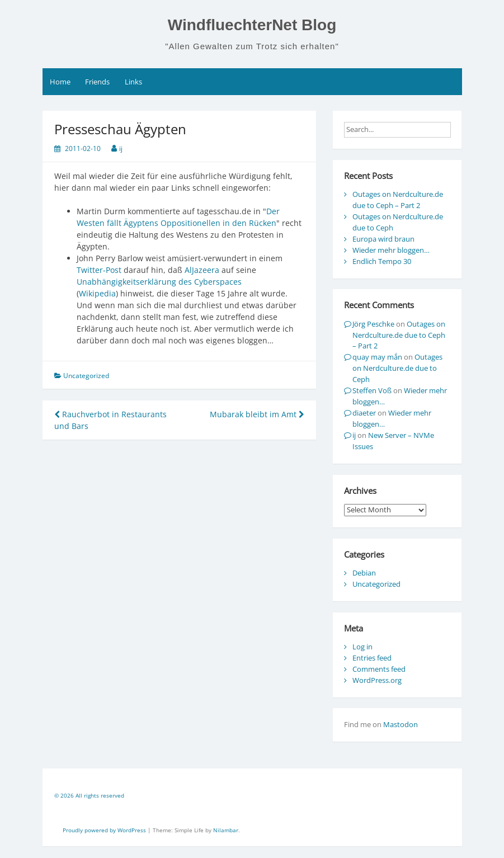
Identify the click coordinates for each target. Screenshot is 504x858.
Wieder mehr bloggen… (391, 250)
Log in (362, 647)
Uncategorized (376, 584)
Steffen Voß (372, 390)
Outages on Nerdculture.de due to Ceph (397, 368)
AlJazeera (202, 270)
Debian (364, 573)
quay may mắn (377, 357)
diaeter (364, 413)
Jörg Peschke (373, 324)
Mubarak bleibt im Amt (257, 414)
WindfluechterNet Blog (252, 25)
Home (60, 82)
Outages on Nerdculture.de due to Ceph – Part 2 (398, 200)
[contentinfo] (252, 797)
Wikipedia (97, 293)
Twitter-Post (99, 270)
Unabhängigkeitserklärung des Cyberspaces (159, 282)
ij (121, 148)
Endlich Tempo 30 (382, 261)
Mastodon (401, 724)
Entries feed (372, 658)
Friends (97, 82)
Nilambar (226, 830)
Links (133, 82)
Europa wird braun (383, 239)
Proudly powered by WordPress (105, 830)
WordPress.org (377, 680)
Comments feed (379, 669)
